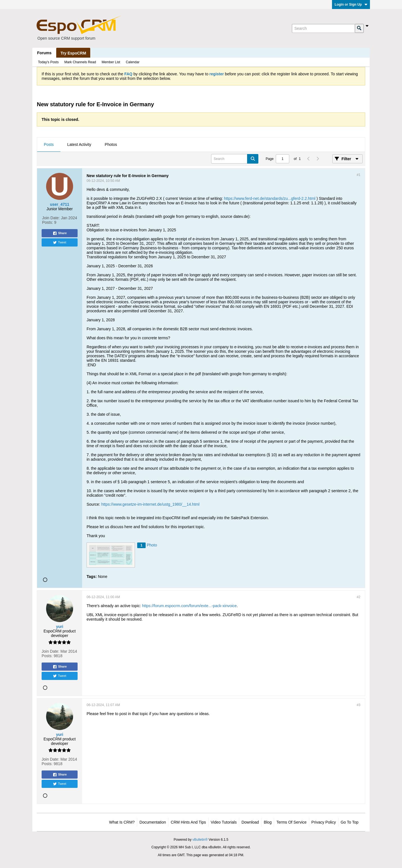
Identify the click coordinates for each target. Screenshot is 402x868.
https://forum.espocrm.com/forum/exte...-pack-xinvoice (189, 606)
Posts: (48, 222)
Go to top (350, 822)
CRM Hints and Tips (188, 822)
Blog (268, 822)
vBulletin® (200, 840)
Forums (44, 53)
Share (60, 233)
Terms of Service (291, 822)
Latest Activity (79, 144)
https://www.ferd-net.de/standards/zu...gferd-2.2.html (270, 198)
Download (250, 822)
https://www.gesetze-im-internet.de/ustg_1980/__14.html (150, 504)
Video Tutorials (224, 822)
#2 (359, 597)
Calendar (133, 62)
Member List (111, 62)
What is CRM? (122, 822)
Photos (111, 144)
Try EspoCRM (73, 53)
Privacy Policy (324, 822)
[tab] (49, 145)
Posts (49, 144)
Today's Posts (48, 62)
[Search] (323, 28)
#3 (359, 705)
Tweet (59, 243)
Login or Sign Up (351, 4)
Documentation (153, 822)
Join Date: (51, 218)
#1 (359, 175)
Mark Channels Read (80, 62)
